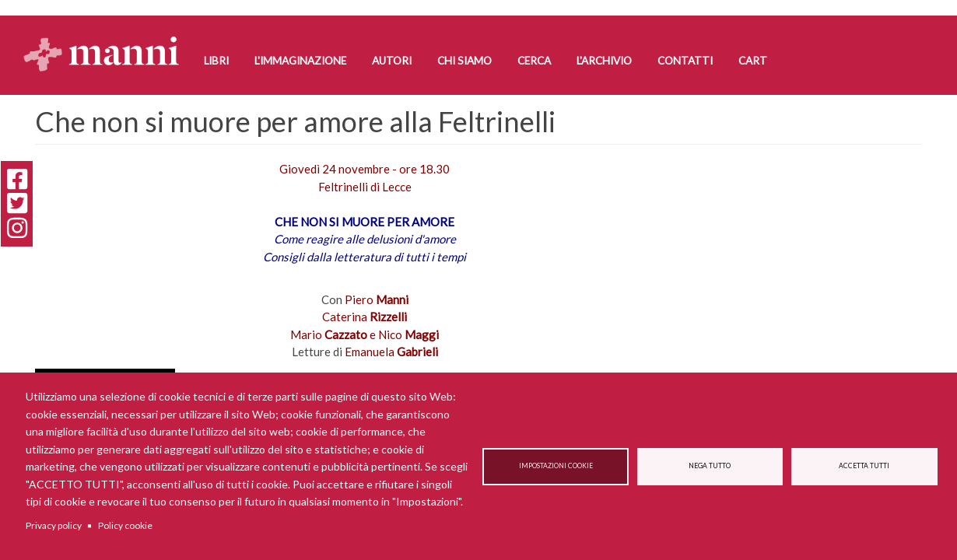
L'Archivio (604, 61)
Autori (392, 61)
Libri (216, 61)
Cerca (534, 61)
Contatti (685, 61)
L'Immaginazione (300, 61)
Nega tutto (710, 466)
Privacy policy (54, 525)
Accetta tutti (864, 466)
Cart (753, 61)
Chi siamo (464, 61)
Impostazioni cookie (556, 466)
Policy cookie (125, 525)
